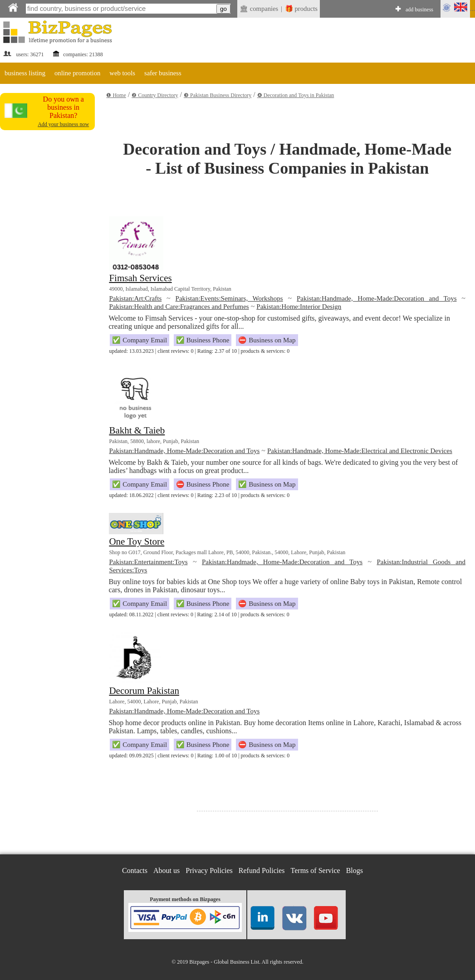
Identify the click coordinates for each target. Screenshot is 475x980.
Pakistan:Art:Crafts (135, 298)
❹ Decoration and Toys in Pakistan (296, 95)
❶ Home (116, 95)
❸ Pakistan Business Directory (218, 95)
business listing (25, 73)
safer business (163, 73)
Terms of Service (316, 870)
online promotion (77, 73)
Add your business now (63, 124)
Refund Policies (262, 870)
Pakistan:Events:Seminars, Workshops (229, 298)
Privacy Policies (209, 870)
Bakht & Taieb (137, 430)
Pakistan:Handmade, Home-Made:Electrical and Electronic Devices (360, 451)
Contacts (135, 870)
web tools (122, 73)
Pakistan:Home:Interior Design (299, 307)
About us (166, 870)
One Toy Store (137, 541)
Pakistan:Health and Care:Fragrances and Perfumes (179, 307)
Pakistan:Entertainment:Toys (148, 562)
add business (419, 10)
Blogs (355, 870)
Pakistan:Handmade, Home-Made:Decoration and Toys (377, 298)
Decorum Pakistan (144, 691)
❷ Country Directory (155, 95)
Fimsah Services (140, 278)
